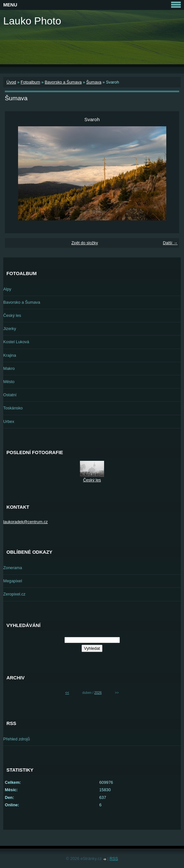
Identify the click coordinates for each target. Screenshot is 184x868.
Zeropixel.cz (14, 594)
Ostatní (10, 395)
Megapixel (13, 581)
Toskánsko (13, 408)
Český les (12, 315)
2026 (98, 693)
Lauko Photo (32, 21)
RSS (114, 859)
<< (67, 693)
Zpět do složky (85, 243)
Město (9, 382)
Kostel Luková (16, 342)
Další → (170, 243)
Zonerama (13, 568)
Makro (9, 368)
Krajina (10, 355)
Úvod (11, 82)
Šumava (94, 82)
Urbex (9, 421)
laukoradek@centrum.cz (25, 522)
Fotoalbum (30, 82)
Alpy (7, 289)
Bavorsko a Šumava (63, 82)
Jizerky (10, 329)
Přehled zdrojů (17, 739)
